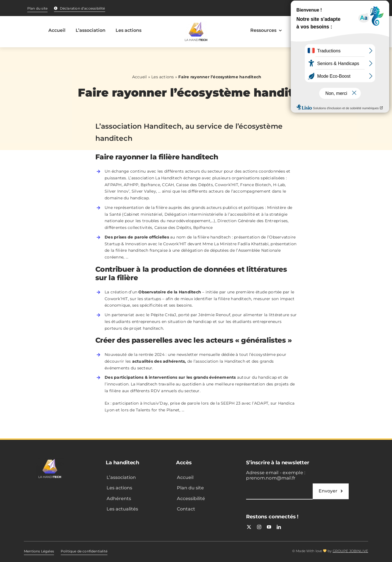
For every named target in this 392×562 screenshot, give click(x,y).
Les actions (163, 77)
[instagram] (259, 527)
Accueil (140, 77)
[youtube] (269, 527)
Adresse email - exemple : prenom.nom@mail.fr (276, 475)
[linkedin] (279, 527)
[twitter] (249, 527)
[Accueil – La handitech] (196, 32)
